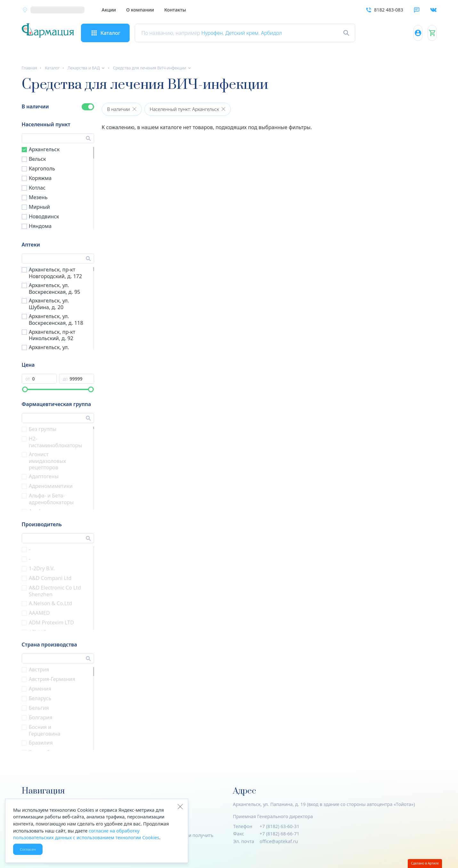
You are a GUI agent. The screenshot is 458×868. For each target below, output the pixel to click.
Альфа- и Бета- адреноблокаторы (51, 499)
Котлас (37, 188)
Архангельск (44, 149)
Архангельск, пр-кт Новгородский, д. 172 (55, 273)
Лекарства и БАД (84, 68)
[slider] (25, 389)
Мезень (38, 197)
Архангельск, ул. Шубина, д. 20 (49, 304)
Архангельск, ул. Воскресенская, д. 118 (56, 320)
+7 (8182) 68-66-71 (279, 834)
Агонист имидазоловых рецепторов (47, 461)
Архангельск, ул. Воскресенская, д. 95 (55, 289)
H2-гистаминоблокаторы (56, 442)
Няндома (40, 226)
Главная (30, 68)
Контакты (175, 10)
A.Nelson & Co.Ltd (50, 603)
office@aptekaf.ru (279, 841)
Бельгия (39, 708)
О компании (140, 10)
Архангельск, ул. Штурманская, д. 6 (52, 351)
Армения (40, 689)
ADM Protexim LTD (51, 622)
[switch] (88, 107)
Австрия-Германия (52, 679)
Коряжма (40, 178)
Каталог (52, 68)
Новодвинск (44, 216)
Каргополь (42, 168)
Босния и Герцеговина (45, 730)
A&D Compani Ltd (50, 578)
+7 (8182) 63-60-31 (279, 826)
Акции (109, 10)
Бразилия (41, 743)
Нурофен (233, 33)
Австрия (39, 669)
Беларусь (40, 698)
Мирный (39, 207)
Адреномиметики (51, 486)
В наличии (35, 106)
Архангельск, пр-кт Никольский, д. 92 (52, 335)
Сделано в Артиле (425, 863)
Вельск (37, 159)
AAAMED (39, 613)
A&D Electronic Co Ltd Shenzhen (55, 591)
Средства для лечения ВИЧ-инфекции (150, 68)
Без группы (43, 429)
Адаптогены (44, 476)
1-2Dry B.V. (42, 568)
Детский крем (263, 33)
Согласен (28, 849)
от (28, 379)
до (66, 379)
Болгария (41, 717)
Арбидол (292, 33)
